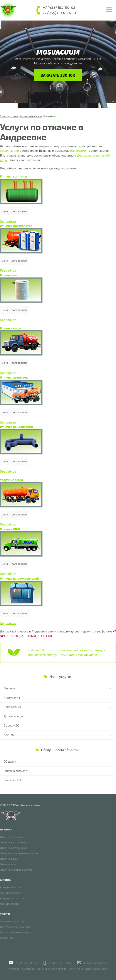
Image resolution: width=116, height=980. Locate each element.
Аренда (9, 735)
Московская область (31, 116)
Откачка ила (8, 864)
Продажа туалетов (12, 922)
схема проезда (57, 969)
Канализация (13, 707)
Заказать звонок (58, 75)
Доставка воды (14, 716)
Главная (4, 116)
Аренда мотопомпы (13, 898)
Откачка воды (9, 859)
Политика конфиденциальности (88, 969)
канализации (9, 151)
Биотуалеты (12, 698)
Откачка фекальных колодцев (19, 853)
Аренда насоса (9, 904)
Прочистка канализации (15, 933)
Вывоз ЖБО (12, 725)
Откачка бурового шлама (16, 870)
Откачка (9, 688)
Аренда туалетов (11, 888)
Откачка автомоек (16, 771)
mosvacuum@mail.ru (95, 963)
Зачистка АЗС (13, 780)
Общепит (10, 762)
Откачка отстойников (14, 848)
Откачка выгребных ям (15, 843)
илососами (78, 151)
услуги (14, 116)
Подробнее (8, 221)
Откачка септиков (11, 837)
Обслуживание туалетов (16, 927)
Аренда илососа (10, 893)
